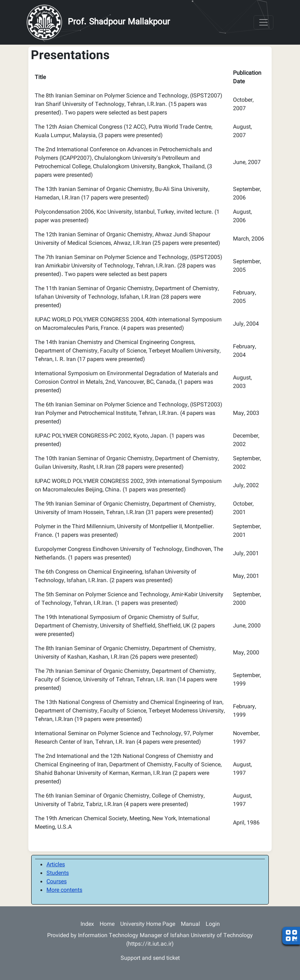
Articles (56, 865)
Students (58, 874)
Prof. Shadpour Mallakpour (119, 22)
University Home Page (148, 925)
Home (107, 925)
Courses (57, 882)
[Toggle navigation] (263, 22)
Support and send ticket (150, 959)
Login (213, 925)
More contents (64, 891)
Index (87, 925)
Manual (190, 925)
